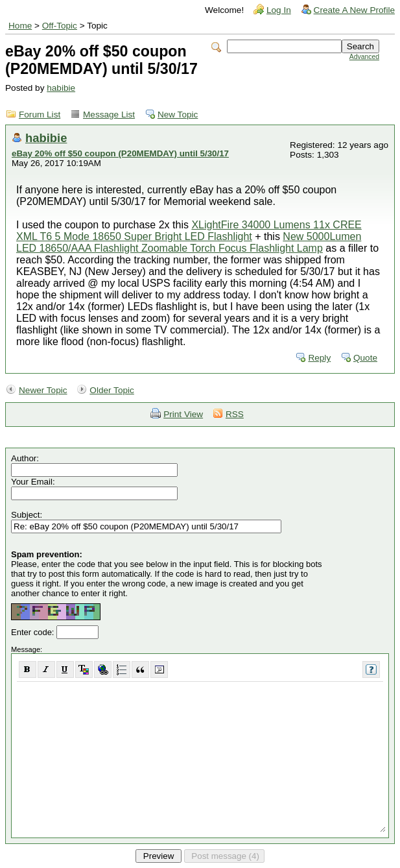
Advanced (364, 57)
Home (20, 26)
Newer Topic (43, 390)
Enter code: (34, 632)
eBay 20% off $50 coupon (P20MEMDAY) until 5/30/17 (120, 153)
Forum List (40, 115)
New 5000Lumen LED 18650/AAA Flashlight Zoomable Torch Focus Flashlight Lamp (189, 242)
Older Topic (112, 390)
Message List (109, 115)
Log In (279, 10)
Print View (183, 414)
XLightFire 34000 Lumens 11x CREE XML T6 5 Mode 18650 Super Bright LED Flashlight (189, 231)
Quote (365, 358)
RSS (235, 414)
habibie (61, 88)
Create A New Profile (354, 10)
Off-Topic (60, 26)
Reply (319, 358)
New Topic (178, 115)
